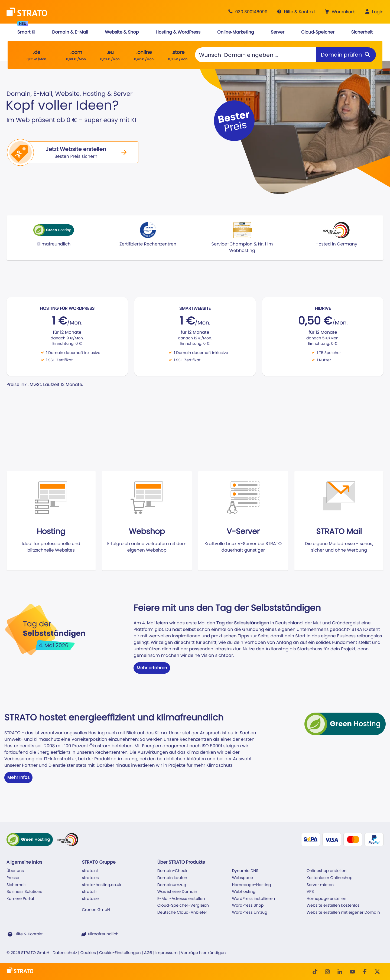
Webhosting (244, 892)
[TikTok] (315, 972)
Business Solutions (24, 892)
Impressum (167, 953)
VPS (310, 892)
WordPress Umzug (250, 913)
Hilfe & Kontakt (28, 934)
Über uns (15, 871)
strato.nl (90, 871)
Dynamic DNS (245, 871)
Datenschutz (65, 953)
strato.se (90, 899)
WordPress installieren (253, 899)
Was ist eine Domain (177, 892)
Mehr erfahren (152, 668)
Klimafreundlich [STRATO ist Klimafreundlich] (103, 934)
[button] (339, 12)
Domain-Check (172, 871)
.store (178, 53)
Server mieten (320, 885)
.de (37, 53)
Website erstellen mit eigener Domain (343, 913)
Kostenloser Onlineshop (329, 878)
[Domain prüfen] (346, 55)
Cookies (88, 953)
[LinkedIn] (340, 972)
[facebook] (365, 972)
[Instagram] (327, 972)
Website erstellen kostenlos (333, 906)
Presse (13, 878)
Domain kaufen (172, 878)
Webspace (242, 878)
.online (144, 53)
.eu (110, 53)
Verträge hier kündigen (203, 953)
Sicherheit (16, 885)
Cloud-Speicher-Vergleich (183, 906)
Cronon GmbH (96, 910)
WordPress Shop (248, 906)
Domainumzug (172, 885)
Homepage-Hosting (251, 885)
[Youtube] (352, 972)
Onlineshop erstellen (326, 871)
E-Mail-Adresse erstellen (181, 899)
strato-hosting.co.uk (101, 885)
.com (76, 53)
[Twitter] (377, 972)
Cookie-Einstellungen (120, 953)
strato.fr (89, 892)
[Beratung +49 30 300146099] (247, 12)
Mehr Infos (18, 777)
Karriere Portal (20, 899)
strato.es (90, 878)
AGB (148, 953)
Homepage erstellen (326, 899)
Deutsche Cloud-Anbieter (182, 913)
